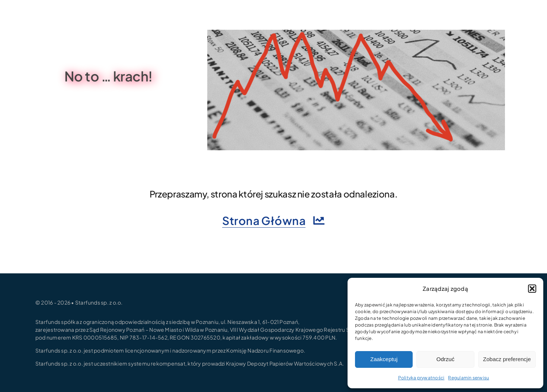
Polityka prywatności (421, 378)
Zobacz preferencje (507, 359)
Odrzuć (445, 359)
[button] (532, 289)
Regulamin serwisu (468, 378)
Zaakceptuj (384, 359)
